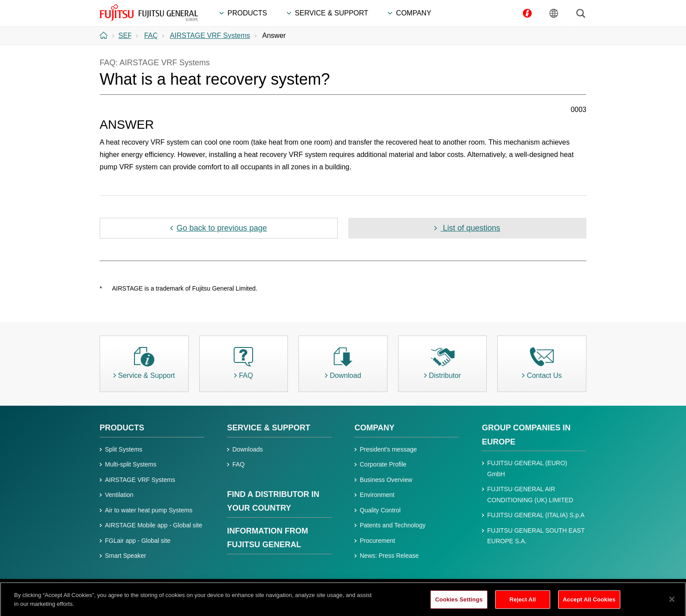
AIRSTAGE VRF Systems (140, 480)
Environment (377, 495)
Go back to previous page (222, 228)
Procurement (377, 541)
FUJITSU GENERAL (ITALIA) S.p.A (536, 515)
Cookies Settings (459, 605)
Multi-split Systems (131, 464)
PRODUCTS (122, 428)
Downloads (248, 449)
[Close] (672, 605)
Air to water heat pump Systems (149, 510)
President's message (388, 449)
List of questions (470, 228)
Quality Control (380, 510)
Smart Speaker (125, 556)
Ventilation (119, 495)
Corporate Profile (383, 464)
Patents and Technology (393, 525)
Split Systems (124, 449)
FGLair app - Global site (138, 541)
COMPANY (375, 428)
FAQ (239, 464)
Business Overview (386, 480)
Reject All (523, 605)
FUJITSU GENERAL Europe (149, 13)
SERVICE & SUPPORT (269, 428)
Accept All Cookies (589, 605)
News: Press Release (389, 556)
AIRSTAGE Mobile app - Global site (154, 525)
